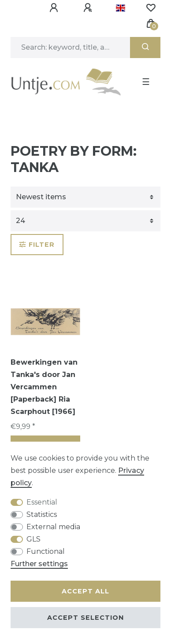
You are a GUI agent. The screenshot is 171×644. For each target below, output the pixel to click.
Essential (42, 502)
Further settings (39, 564)
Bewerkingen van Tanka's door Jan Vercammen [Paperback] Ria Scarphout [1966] (44, 387)
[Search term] (70, 48)
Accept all (85, 591)
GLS (33, 539)
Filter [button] (37, 245)
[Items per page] (85, 221)
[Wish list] (151, 8)
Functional (46, 551)
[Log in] (55, 8)
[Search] (145, 48)
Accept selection (85, 618)
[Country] (121, 8)
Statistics (42, 514)
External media (53, 527)
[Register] (89, 8)
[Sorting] (85, 197)
